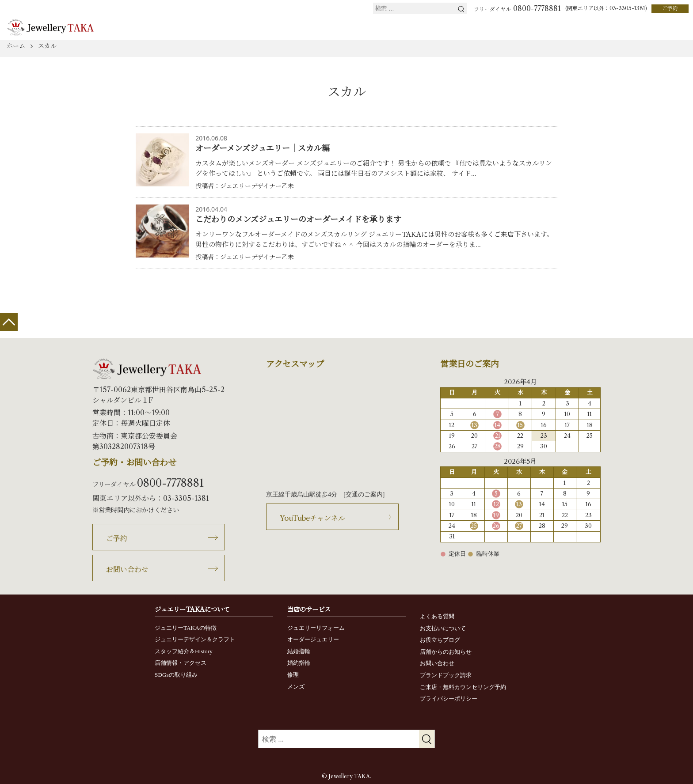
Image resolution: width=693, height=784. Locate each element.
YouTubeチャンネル (312, 518)
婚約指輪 (299, 663)
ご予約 (670, 8)
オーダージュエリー (313, 639)
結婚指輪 (299, 651)
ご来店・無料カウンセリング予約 (463, 687)
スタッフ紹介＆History (184, 651)
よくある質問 (437, 616)
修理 (293, 675)
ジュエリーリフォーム (316, 628)
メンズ (296, 687)
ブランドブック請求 (446, 675)
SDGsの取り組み (176, 675)
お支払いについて (443, 628)
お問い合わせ (127, 569)
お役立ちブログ (440, 640)
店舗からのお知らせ (446, 652)
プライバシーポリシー (449, 699)
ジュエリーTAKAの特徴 (186, 628)
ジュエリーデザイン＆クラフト (195, 639)
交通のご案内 (364, 494)
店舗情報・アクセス (181, 663)
